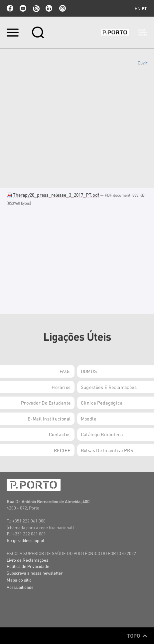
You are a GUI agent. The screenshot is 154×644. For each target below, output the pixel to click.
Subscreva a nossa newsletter (35, 573)
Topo (137, 636)
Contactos (60, 434)
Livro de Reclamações (27, 560)
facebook (10, 8)
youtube (23, 8)
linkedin (49, 8)
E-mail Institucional (49, 418)
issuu (36, 8)
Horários (61, 387)
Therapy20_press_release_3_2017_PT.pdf (53, 195)
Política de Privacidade (28, 566)
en (138, 8)
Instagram (62, 8)
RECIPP (62, 450)
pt (144, 8)
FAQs (65, 371)
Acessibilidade (20, 587)
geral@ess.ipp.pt (29, 540)
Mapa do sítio (19, 580)
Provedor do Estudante (46, 403)
